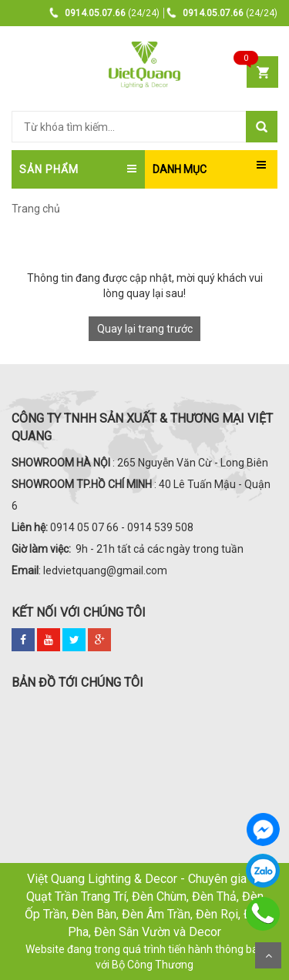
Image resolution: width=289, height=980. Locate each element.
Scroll (268, 955)
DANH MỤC (180, 169)
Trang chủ (36, 209)
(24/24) (105, 13)
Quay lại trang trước (145, 329)
